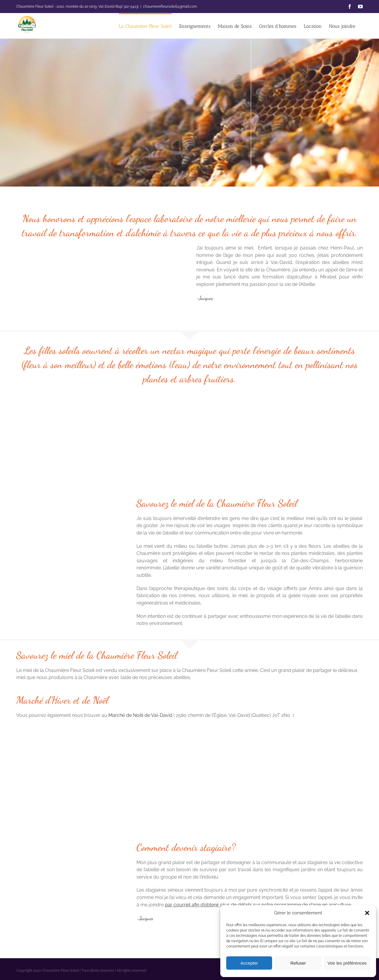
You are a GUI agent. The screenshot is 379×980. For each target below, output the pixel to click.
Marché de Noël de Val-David (141, 715)
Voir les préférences (347, 963)
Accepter (249, 963)
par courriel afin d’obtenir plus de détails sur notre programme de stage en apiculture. (259, 905)
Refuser (298, 963)
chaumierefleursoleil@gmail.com (170, 7)
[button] (367, 913)
